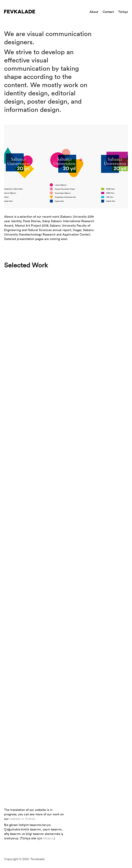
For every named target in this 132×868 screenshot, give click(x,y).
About (94, 12)
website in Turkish (22, 819)
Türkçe (123, 12)
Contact (108, 12)
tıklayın (48, 838)
